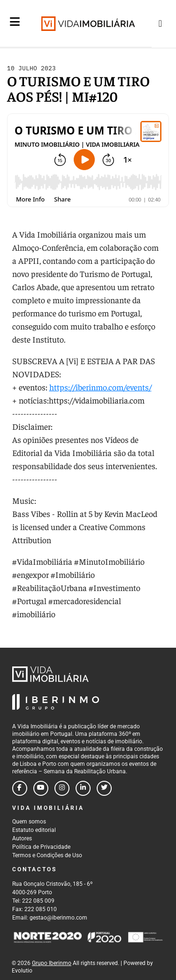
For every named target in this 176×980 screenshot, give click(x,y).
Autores (22, 838)
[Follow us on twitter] (104, 788)
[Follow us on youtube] (41, 788)
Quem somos (29, 822)
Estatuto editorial (34, 830)
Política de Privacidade (41, 847)
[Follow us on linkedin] (83, 788)
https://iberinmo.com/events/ (100, 387)
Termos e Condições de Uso (47, 855)
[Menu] (15, 29)
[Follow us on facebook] (20, 788)
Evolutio (22, 971)
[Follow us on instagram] (62, 788)
